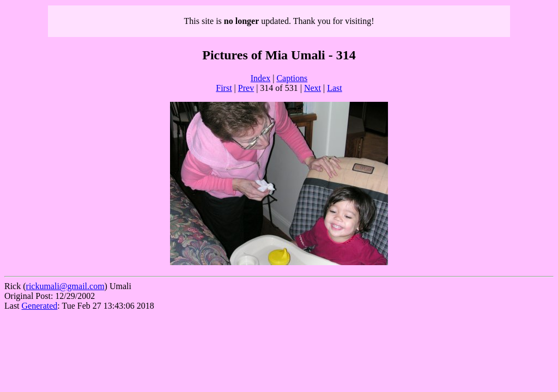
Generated (40, 306)
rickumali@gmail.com (65, 286)
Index (260, 78)
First (224, 88)
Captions (292, 78)
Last (335, 88)
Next (313, 88)
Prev (246, 88)
